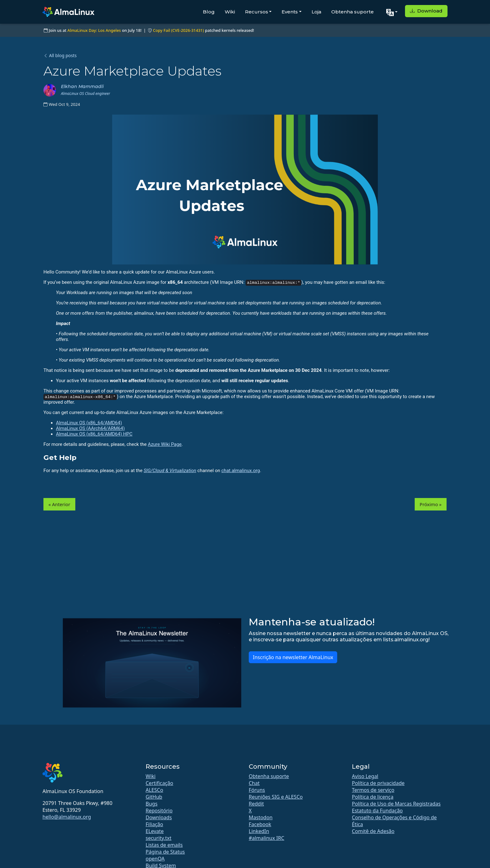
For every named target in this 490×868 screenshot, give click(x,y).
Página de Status (165, 852)
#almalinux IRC (267, 838)
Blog (209, 12)
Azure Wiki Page (165, 444)
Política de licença (373, 797)
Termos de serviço (373, 790)
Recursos (257, 12)
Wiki (230, 12)
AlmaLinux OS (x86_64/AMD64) (89, 423)
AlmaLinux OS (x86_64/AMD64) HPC (94, 434)
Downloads (159, 817)
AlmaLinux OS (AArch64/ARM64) (90, 428)
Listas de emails (164, 845)
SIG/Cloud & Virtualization (170, 471)
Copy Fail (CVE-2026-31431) (178, 30)
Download (426, 11)
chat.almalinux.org (240, 471)
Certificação (159, 783)
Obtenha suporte (352, 12)
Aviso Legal (365, 776)
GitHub (154, 797)
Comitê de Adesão (373, 831)
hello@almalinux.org (67, 817)
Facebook (260, 824)
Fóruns (257, 790)
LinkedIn (259, 831)
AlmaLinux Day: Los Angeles (94, 30)
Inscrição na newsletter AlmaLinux (293, 657)
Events (290, 12)
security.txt (159, 838)
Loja (316, 12)
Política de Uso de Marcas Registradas (396, 804)
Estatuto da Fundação (377, 811)
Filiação (154, 824)
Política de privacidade (378, 783)
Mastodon (261, 817)
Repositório (159, 811)
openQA (155, 859)
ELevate (155, 831)
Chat (254, 783)
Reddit (256, 804)
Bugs (152, 804)
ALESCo (154, 790)
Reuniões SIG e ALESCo (276, 797)
